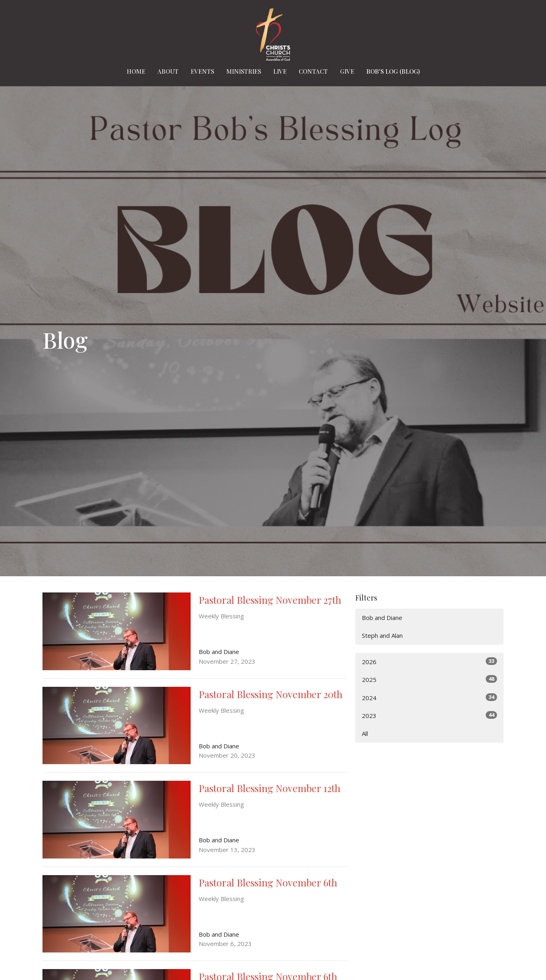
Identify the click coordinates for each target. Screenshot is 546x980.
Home (136, 71)
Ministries (244, 71)
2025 (430, 679)
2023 (430, 715)
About (168, 71)
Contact (313, 71)
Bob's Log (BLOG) (393, 71)
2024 (430, 698)
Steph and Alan (382, 635)
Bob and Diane (382, 618)
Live (280, 71)
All (365, 733)
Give (347, 71)
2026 (430, 661)
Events (202, 71)
